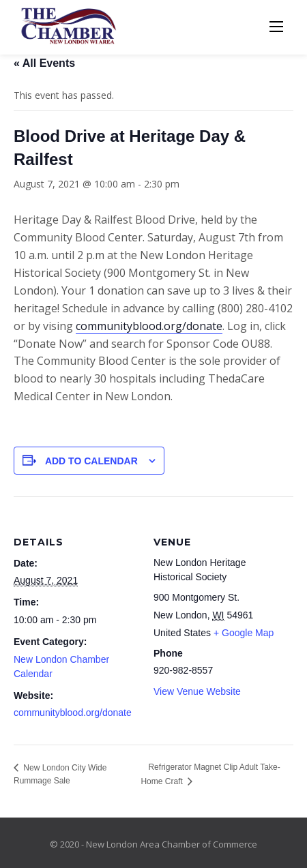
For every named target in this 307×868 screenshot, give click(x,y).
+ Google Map (244, 633)
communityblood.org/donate (149, 326)
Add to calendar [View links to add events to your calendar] (91, 461)
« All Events (44, 63)
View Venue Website (197, 691)
